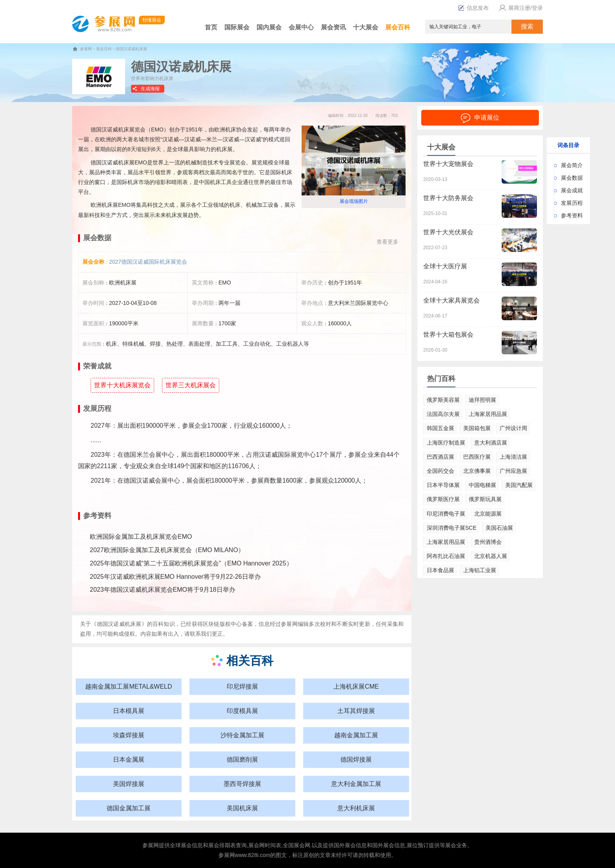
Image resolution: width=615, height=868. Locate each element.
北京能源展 (488, 514)
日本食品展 (440, 570)
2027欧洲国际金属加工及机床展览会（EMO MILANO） (167, 550)
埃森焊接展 (129, 735)
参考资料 (572, 215)
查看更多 (388, 242)
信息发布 (473, 8)
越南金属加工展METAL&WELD (128, 687)
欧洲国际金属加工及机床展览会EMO (141, 537)
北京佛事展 (477, 471)
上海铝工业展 (480, 570)
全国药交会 (440, 471)
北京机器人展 (491, 556)
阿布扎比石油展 (446, 556)
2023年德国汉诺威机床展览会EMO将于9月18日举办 (163, 590)
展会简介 (572, 165)
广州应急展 (513, 471)
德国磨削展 (242, 759)
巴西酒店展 (440, 457)
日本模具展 (129, 711)
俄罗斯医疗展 (443, 499)
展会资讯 (333, 27)
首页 (211, 27)
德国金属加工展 (129, 808)
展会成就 (572, 190)
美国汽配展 (519, 485)
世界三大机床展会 (191, 385)
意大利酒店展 (491, 443)
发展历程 (572, 203)
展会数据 (572, 178)
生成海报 (150, 89)
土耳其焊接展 (356, 711)
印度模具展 (242, 711)
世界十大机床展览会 (122, 385)
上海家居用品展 (488, 414)
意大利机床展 (356, 808)
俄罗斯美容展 (443, 400)
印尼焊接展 (242, 687)
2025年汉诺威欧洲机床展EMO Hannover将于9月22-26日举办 (175, 577)
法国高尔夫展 (443, 414)
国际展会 (237, 27)
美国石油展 (499, 528)
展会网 (257, 845)
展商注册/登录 (520, 8)
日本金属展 (129, 759)
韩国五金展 (440, 428)
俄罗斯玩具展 (485, 499)
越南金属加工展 (356, 735)
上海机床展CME (356, 687)
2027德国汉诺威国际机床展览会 (148, 262)
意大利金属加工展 (356, 784)
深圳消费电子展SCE (452, 528)
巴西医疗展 (477, 457)
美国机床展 (242, 808)
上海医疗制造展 (446, 443)
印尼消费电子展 (446, 514)
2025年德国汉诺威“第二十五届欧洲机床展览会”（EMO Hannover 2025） (191, 563)
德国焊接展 (356, 759)
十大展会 (366, 27)
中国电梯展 (482, 485)
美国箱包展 (477, 428)
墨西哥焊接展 (242, 784)
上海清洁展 (513, 457)
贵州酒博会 (488, 542)
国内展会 (269, 27)
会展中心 (301, 27)
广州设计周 (513, 428)
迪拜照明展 (482, 400)
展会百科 (398, 27)
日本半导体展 (443, 485)
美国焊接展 (129, 784)
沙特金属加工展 (242, 735)
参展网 (86, 49)
